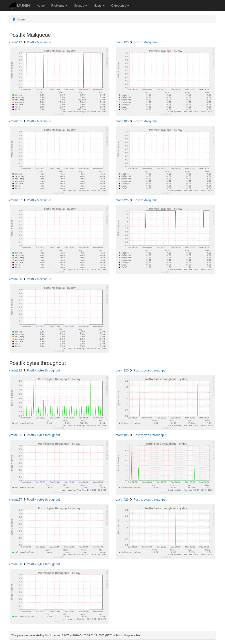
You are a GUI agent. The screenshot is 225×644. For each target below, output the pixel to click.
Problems (59, 5)
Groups (80, 5)
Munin (49, 635)
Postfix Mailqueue (39, 42)
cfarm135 (16, 121)
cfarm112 (16, 42)
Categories (120, 5)
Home (41, 5)
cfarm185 (122, 121)
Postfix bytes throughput (43, 370)
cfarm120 (122, 42)
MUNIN (20, 6)
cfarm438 (16, 279)
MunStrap (124, 635)
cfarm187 (16, 200)
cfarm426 (122, 200)
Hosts (99, 5)
